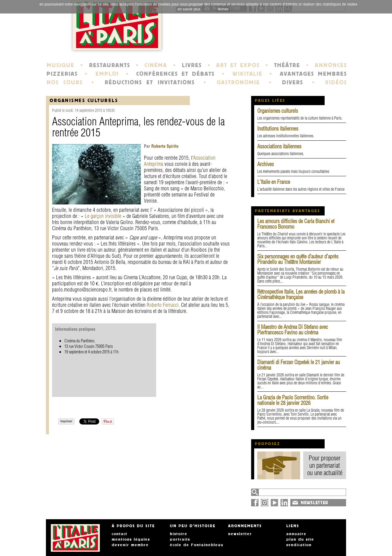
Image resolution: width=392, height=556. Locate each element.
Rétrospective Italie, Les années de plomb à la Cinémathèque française (301, 294)
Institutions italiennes (278, 129)
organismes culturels (84, 100)
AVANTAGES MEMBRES (313, 74)
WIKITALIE (247, 74)
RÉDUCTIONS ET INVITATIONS (150, 82)
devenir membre (130, 545)
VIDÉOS (336, 82)
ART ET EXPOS (238, 65)
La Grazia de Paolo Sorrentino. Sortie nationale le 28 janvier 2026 (293, 400)
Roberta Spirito (164, 146)
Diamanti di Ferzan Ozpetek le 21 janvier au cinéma (299, 365)
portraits (180, 539)
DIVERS (293, 82)
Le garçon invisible (103, 216)
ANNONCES (331, 65)
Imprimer (66, 421)
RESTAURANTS (110, 65)
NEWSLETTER (315, 503)
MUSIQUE (60, 65)
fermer (223, 9)
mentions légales (131, 539)
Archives (266, 164)
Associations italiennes (279, 146)
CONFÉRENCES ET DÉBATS (175, 74)
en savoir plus (189, 9)
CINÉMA (156, 65)
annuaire (296, 534)
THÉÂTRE (287, 65)
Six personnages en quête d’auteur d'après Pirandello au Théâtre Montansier (298, 259)
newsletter (240, 534)
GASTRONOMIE (238, 82)
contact (120, 534)
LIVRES (192, 65)
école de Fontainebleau (197, 545)
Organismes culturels (278, 111)
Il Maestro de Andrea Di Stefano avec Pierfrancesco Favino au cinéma (293, 330)
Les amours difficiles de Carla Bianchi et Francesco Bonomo (296, 224)
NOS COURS (65, 82)
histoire (179, 534)
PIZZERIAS (62, 74)
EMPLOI (107, 74)
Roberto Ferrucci (163, 305)
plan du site (300, 539)
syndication (299, 545)
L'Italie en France (274, 182)
